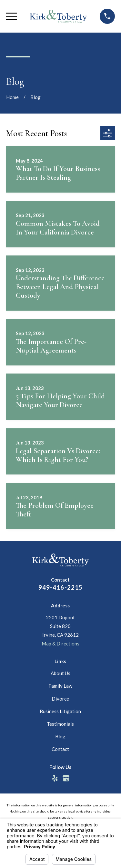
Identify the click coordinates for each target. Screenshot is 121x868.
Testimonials (60, 724)
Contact (60, 749)
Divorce (60, 699)
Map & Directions (60, 644)
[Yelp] (55, 778)
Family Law (60, 686)
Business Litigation (60, 711)
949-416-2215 (61, 587)
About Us (60, 673)
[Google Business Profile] (66, 778)
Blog (60, 736)
